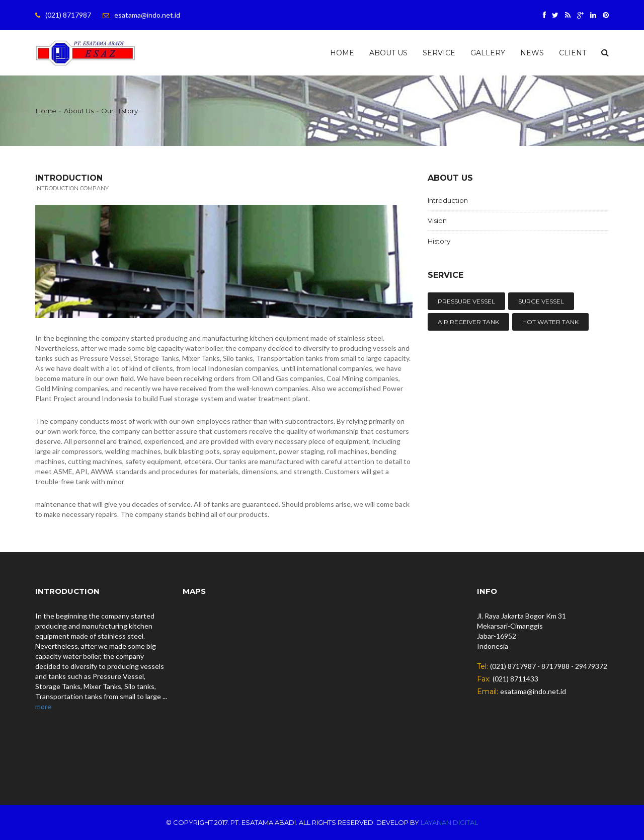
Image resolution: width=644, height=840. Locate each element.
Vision (437, 220)
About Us (388, 53)
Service (439, 53)
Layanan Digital (449, 822)
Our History (119, 111)
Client (573, 53)
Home (342, 53)
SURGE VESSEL (541, 301)
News (532, 53)
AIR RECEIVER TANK (468, 322)
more (43, 706)
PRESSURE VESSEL (466, 301)
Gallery (488, 53)
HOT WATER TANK (550, 322)
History (439, 241)
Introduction (448, 200)
